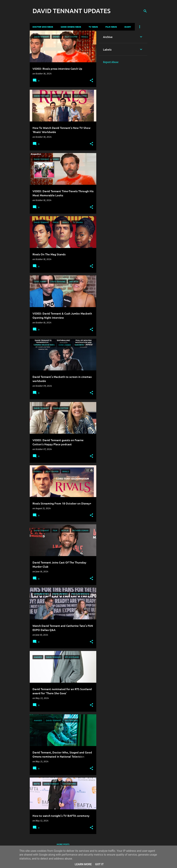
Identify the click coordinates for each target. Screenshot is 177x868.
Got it (99, 864)
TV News (93, 27)
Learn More (83, 864)
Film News (111, 27)
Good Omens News (71, 27)
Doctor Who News (43, 27)
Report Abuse (111, 62)
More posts (63, 844)
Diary (128, 27)
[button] (91, 81)
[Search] (145, 11)
